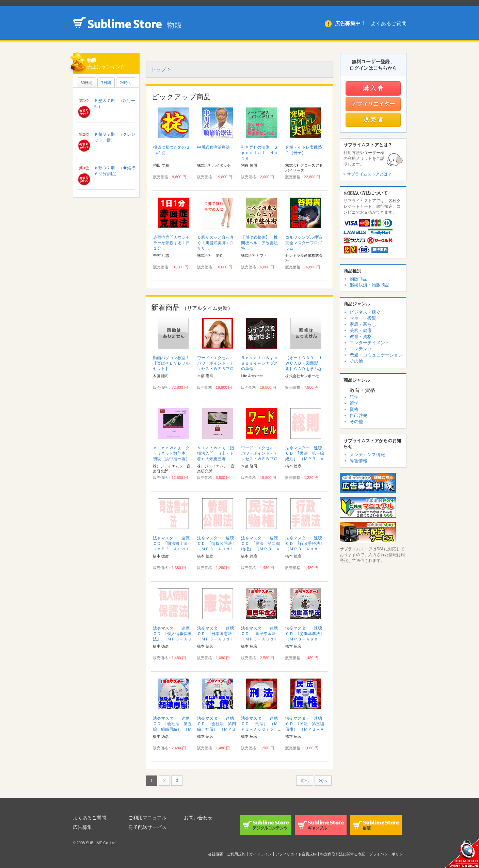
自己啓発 (358, 415)
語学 (354, 397)
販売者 (374, 120)
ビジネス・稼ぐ (365, 312)
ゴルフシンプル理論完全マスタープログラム (304, 243)
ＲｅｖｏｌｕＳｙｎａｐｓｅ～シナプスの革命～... (259, 363)
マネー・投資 (363, 318)
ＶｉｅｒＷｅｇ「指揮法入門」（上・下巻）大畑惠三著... (215, 453)
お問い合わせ (198, 818)
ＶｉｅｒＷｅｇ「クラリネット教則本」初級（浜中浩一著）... (173, 453)
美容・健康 (361, 330)
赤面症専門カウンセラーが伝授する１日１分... (172, 243)
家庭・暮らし (363, 324)
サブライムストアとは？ (369, 174)
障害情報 (358, 461)
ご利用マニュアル (147, 818)
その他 (356, 361)
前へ (305, 781)
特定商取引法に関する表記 (343, 854)
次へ (323, 781)
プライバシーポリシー (388, 854)
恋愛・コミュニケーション (376, 355)
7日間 (106, 83)
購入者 (374, 88)
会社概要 (215, 854)
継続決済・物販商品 (370, 285)
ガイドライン (260, 854)
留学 (354, 403)
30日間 (86, 83)
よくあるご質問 (389, 23)
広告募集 (82, 827)
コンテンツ (361, 349)
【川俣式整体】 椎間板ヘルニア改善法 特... (261, 243)
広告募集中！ (350, 23)
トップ (158, 69)
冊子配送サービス (147, 827)
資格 (354, 409)
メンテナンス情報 (367, 455)
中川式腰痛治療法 (213, 147)
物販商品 (358, 279)
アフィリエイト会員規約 (296, 854)
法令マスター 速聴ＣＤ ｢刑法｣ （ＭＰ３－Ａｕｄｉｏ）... (261, 724)
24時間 (126, 83)
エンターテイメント (370, 343)
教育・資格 (361, 337)
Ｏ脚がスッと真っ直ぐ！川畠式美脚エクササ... (215, 243)
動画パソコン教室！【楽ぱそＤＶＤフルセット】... (171, 363)
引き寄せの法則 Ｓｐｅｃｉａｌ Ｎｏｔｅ (259, 153)
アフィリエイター (373, 104)
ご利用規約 (236, 854)
